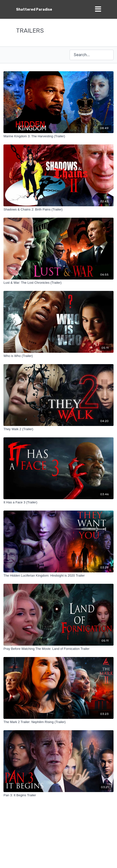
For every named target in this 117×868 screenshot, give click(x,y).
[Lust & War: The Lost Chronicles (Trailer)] (58, 283)
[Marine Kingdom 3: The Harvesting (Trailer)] (58, 136)
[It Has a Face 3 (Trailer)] (58, 502)
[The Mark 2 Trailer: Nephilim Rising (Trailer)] (58, 722)
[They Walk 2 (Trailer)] (58, 429)
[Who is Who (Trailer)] (58, 356)
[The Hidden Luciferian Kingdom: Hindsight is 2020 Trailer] (58, 576)
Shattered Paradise (34, 10)
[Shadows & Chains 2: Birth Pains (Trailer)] (58, 210)
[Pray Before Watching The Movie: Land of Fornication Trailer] (58, 649)
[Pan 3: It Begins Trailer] (58, 795)
